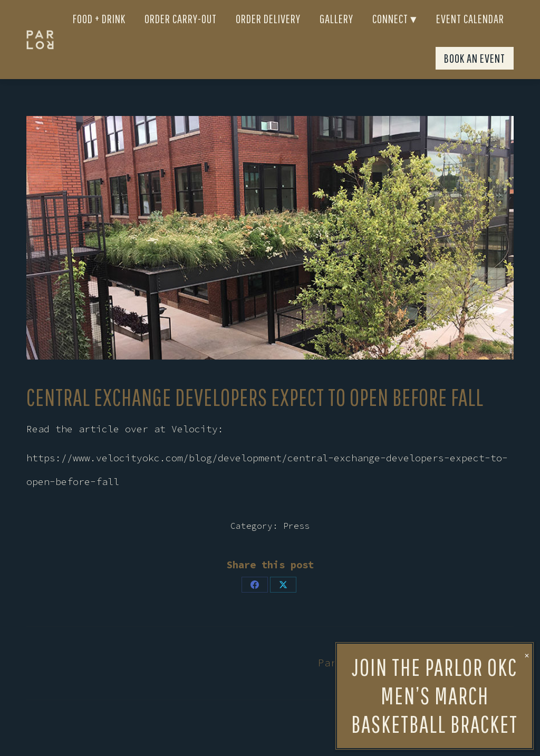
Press (296, 545)
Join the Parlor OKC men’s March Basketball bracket (435, 320)
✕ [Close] (527, 280)
